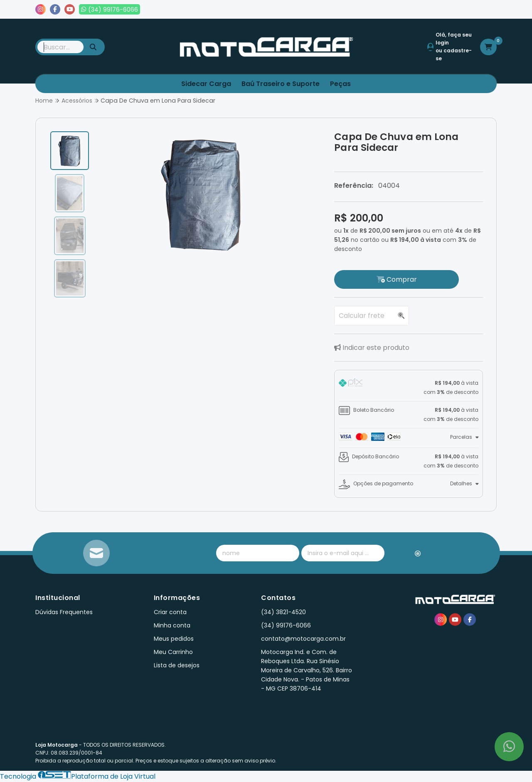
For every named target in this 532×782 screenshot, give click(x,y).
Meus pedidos (411, 10)
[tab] (409, 388)
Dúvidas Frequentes (64, 612)
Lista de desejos (468, 10)
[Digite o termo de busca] (60, 47)
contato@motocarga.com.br (303, 639)
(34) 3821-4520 (283, 612)
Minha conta (172, 625)
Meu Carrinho (173, 652)
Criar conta (170, 612)
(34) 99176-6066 (286, 625)
